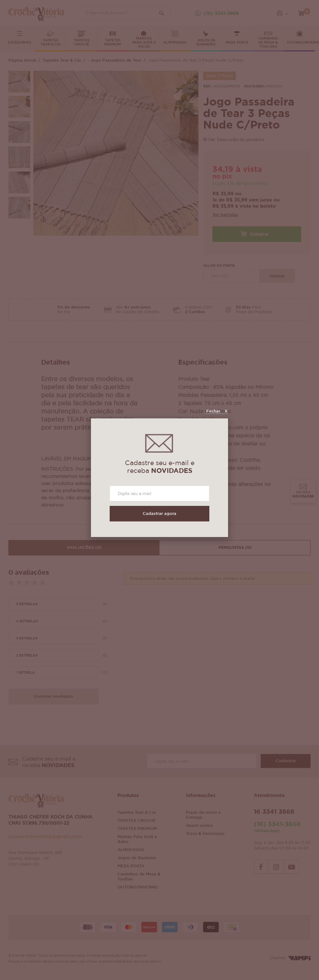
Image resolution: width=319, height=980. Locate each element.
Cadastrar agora (159, 514)
